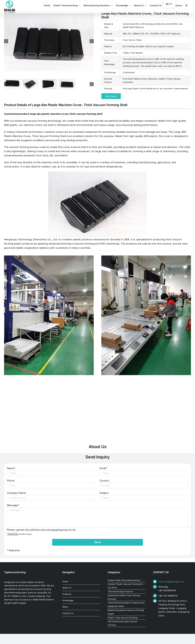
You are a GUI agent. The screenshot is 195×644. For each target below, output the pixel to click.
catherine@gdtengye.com (171, 582)
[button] (187, 5)
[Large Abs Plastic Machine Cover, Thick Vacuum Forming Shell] (49, 41)
